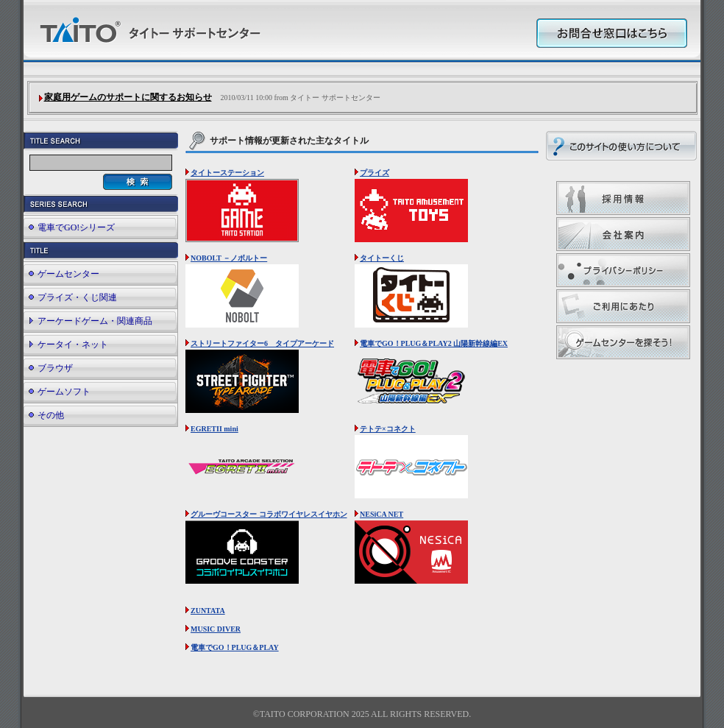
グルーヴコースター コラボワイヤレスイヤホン (269, 514)
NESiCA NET (381, 514)
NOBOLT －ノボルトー (229, 258)
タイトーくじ (382, 258)
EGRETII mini (214, 429)
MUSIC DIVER (216, 629)
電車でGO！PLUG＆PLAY (235, 647)
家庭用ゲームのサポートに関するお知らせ (128, 97)
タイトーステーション (227, 173)
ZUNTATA (208, 611)
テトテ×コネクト (388, 429)
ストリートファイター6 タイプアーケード (262, 343)
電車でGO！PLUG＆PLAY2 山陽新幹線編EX (434, 343)
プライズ (375, 173)
